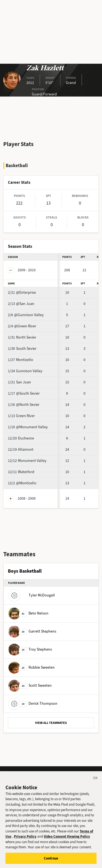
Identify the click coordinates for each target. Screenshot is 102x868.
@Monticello (22, 483)
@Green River (22, 326)
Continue (51, 861)
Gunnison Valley (25, 371)
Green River (21, 416)
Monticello (21, 360)
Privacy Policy (25, 839)
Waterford (21, 472)
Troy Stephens (30, 649)
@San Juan (21, 304)
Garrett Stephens (32, 631)
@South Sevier (24, 393)
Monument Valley (27, 461)
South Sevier (22, 349)
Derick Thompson (33, 704)
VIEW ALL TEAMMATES (51, 723)
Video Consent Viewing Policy (67, 839)
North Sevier (22, 337)
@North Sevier (24, 405)
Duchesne (21, 438)
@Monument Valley (28, 427)
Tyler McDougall (32, 595)
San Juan (19, 382)
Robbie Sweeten (31, 667)
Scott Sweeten (30, 685)
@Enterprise (22, 292)
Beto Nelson (28, 613)
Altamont (21, 449)
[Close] (95, 782)
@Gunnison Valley (26, 315)
